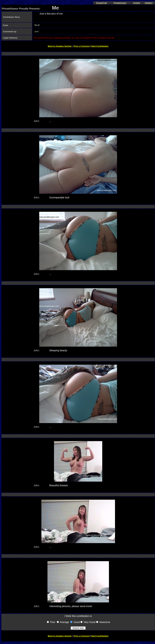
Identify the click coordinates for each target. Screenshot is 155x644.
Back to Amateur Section (60, 46)
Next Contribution (100, 46)
